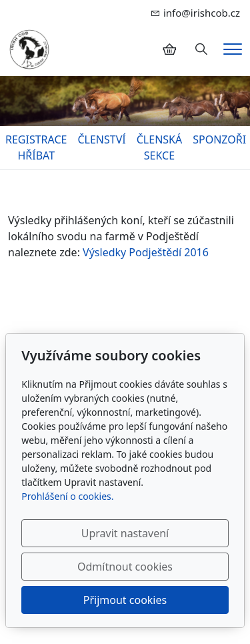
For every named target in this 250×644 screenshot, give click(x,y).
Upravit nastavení (125, 533)
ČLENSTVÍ (101, 139)
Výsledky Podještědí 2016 (146, 252)
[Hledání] (201, 49)
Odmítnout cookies (125, 567)
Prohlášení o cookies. (67, 496)
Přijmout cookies (125, 600)
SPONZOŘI (219, 139)
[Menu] (233, 49)
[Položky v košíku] (169, 49)
